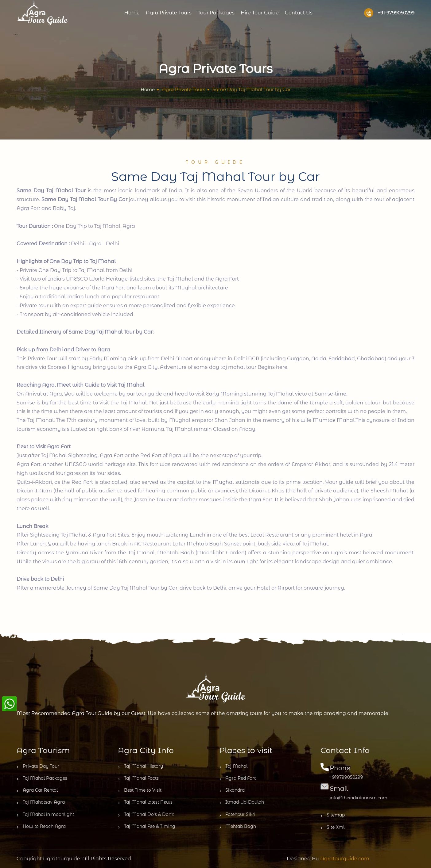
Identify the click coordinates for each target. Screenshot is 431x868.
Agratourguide (62, 859)
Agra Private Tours (169, 13)
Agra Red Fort (237, 778)
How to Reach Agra (41, 827)
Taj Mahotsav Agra (41, 802)
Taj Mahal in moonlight (45, 815)
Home (132, 13)
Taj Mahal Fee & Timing (147, 827)
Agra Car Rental (37, 790)
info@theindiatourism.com (359, 798)
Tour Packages (216, 13)
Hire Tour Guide (260, 13)
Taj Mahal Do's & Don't (146, 815)
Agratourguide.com (345, 859)
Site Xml (332, 828)
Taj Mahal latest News (145, 802)
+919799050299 (346, 777)
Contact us (299, 13)
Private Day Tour (38, 767)
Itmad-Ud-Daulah (242, 802)
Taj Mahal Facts (138, 778)
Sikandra (232, 790)
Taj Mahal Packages (42, 778)
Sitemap (333, 815)
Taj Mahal (233, 767)
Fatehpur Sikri (237, 815)
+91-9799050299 (389, 13)
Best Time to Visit (140, 790)
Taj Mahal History (140, 767)
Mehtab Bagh (238, 827)
